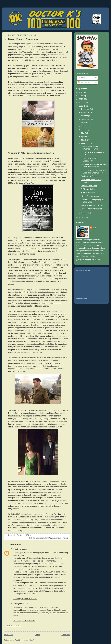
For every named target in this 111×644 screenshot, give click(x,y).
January (85, 213)
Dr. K (95, 228)
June (83, 130)
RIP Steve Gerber (88, 189)
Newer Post (9, 635)
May (83, 133)
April (83, 137)
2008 (81, 106)
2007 (81, 218)
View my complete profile (89, 260)
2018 (81, 92)
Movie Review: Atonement (91, 209)
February (85, 143)
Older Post (66, 635)
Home (37, 635)
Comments (83, 82)
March (84, 140)
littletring (17, 549)
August (84, 123)
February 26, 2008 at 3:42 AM (25, 599)
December (86, 109)
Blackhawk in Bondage (90, 176)
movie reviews (62, 538)
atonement (40, 538)
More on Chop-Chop (89, 186)
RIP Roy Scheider (88, 193)
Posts (81, 78)
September (86, 119)
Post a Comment (14, 626)
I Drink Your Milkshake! (90, 196)
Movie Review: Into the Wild (92, 205)
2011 (81, 96)
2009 (81, 103)
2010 (81, 99)
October (85, 116)
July (83, 126)
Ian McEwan (50, 538)
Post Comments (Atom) (24, 640)
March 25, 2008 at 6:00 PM (24, 621)
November (86, 112)
